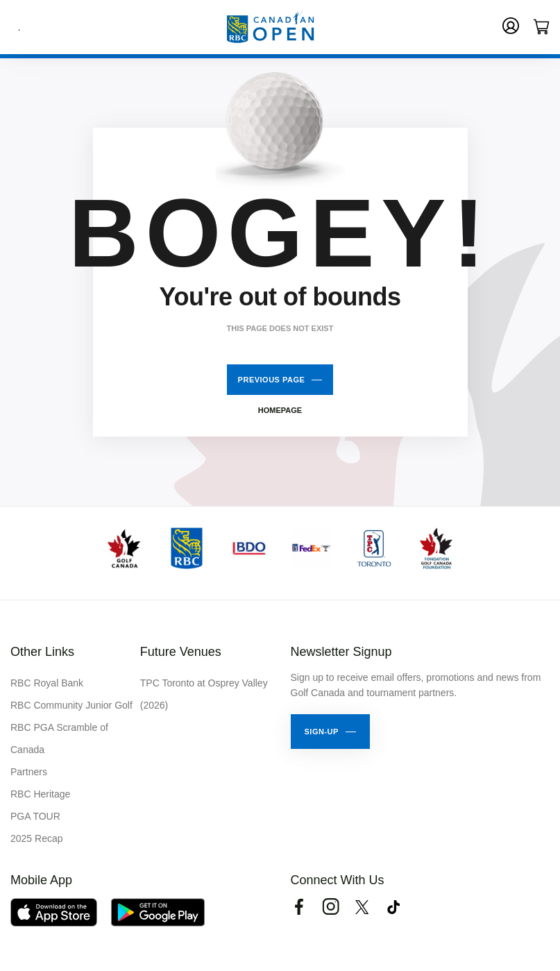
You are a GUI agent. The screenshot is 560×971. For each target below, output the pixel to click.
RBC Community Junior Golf (71, 705)
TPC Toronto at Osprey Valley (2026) (204, 694)
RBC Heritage (40, 794)
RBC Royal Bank (47, 683)
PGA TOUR (35, 816)
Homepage (280, 410)
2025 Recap (37, 838)
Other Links (42, 652)
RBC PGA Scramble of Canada (59, 738)
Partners (29, 772)
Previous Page (272, 380)
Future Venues (181, 652)
